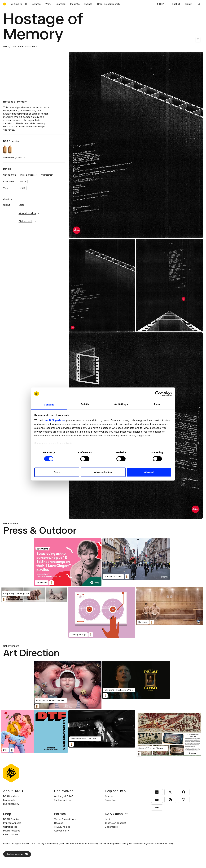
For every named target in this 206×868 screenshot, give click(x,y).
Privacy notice (62, 827)
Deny (57, 472)
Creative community (109, 4)
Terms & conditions (65, 819)
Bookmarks (111, 827)
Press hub (111, 800)
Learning (61, 4)
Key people (9, 800)
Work (48, 4)
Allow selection (103, 472)
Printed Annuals (12, 823)
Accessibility (61, 831)
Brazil (23, 182)
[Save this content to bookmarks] (198, 39)
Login (108, 819)
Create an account (116, 823)
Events (88, 4)
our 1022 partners (55, 420)
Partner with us (63, 800)
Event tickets (11, 835)
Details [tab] (85, 404)
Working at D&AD (64, 796)
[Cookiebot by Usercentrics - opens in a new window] (158, 394)
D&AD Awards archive (23, 46)
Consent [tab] (49, 405)
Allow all (149, 472)
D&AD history (11, 796)
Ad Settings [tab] (121, 404)
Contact (110, 796)
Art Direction (47, 175)
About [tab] (157, 404)
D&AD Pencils (11, 819)
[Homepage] (5, 4)
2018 (23, 188)
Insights (75, 4)
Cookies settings (17, 854)
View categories (15, 157)
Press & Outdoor (28, 175)
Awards (36, 4)
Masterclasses (12, 831)
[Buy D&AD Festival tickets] (19, 4)
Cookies (59, 823)
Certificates (10, 827)
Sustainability (11, 804)
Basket (176, 4)
